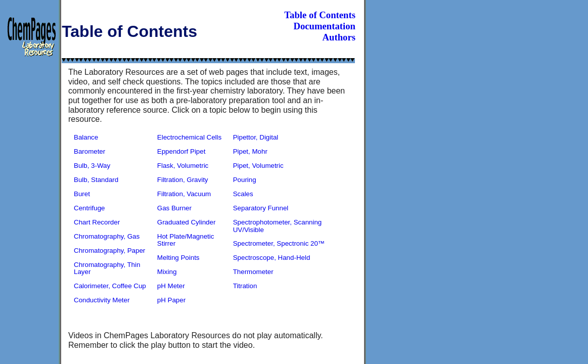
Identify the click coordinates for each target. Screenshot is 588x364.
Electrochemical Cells (189, 137)
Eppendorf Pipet (182, 151)
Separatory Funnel (261, 208)
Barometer (89, 151)
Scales (243, 194)
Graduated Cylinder (187, 222)
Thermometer (253, 272)
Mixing (167, 272)
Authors (339, 37)
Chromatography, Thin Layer (107, 268)
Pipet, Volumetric (258, 166)
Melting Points (178, 258)
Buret (82, 194)
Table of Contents (320, 15)
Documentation (324, 26)
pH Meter (171, 286)
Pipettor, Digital (256, 137)
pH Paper (171, 300)
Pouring (245, 180)
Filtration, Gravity (183, 180)
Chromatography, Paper (109, 251)
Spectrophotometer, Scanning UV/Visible (278, 226)
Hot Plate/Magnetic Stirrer (186, 240)
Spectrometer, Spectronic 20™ (279, 243)
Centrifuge (89, 208)
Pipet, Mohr (250, 151)
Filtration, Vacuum (184, 194)
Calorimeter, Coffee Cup (110, 286)
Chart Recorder (97, 222)
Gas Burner (174, 208)
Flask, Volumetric (183, 166)
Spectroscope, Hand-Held (272, 258)
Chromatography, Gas (107, 236)
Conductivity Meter (102, 300)
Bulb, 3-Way (92, 166)
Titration (245, 286)
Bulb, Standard (96, 180)
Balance (86, 137)
